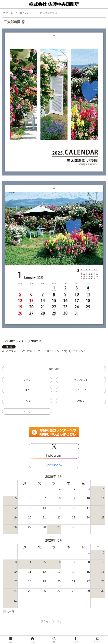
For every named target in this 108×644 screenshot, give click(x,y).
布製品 (81, 401)
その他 (27, 411)
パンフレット (81, 380)
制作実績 (54, 369)
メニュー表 (81, 390)
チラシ (27, 380)
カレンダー (27, 401)
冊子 (27, 390)
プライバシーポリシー (54, 621)
